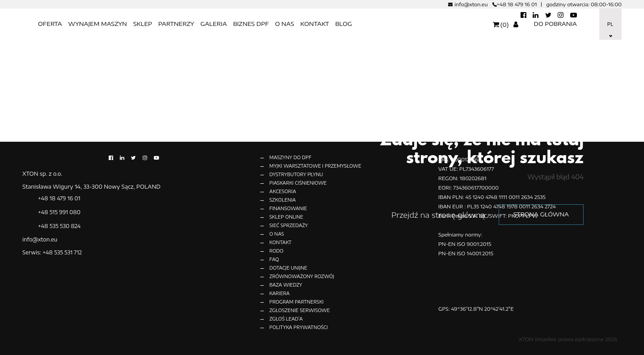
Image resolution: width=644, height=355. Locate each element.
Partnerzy (176, 24)
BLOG (344, 24)
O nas (285, 24)
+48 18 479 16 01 (517, 4)
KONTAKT (314, 24)
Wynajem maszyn (97, 24)
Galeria (214, 24)
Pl (610, 24)
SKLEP (143, 24)
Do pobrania (555, 24)
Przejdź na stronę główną (434, 215)
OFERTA (50, 24)
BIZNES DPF (251, 24)
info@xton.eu (471, 4)
